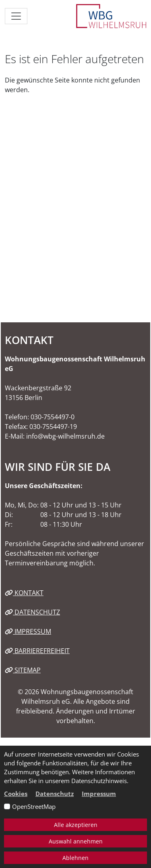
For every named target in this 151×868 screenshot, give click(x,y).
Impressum (28, 631)
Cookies (16, 794)
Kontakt (24, 593)
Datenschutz (32, 612)
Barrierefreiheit (37, 651)
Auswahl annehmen (76, 841)
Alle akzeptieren (76, 825)
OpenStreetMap (34, 806)
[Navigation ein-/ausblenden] (16, 16)
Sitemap (23, 670)
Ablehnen (75, 858)
